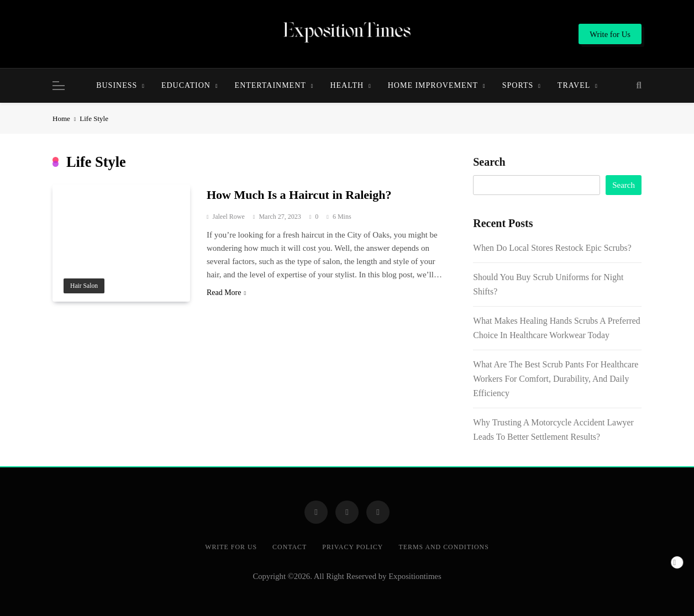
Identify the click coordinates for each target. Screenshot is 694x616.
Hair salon (84, 286)
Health (347, 85)
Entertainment (270, 85)
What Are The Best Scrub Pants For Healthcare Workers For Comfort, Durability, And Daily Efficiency (556, 379)
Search (489, 162)
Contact (290, 547)
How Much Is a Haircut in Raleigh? (299, 195)
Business (117, 85)
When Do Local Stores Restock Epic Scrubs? (552, 248)
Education (186, 85)
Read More (226, 293)
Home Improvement (433, 85)
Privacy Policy (353, 547)
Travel (574, 85)
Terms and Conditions (443, 547)
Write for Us (231, 547)
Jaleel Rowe (229, 217)
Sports (518, 85)
